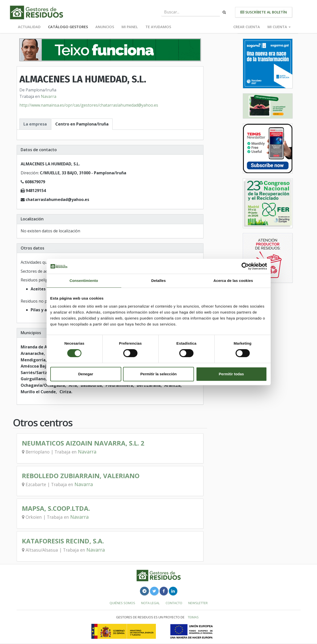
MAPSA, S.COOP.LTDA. (56, 508)
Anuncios (105, 27)
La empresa (35, 124)
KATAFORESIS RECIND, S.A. (63, 541)
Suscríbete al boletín (264, 12)
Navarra (49, 96)
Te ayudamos (158, 27)
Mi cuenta (279, 27)
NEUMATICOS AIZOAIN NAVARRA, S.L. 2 (83, 443)
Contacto (174, 603)
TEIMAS (193, 617)
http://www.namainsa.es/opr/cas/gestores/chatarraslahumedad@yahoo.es (89, 105)
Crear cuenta (247, 27)
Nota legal (150, 603)
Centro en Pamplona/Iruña (82, 124)
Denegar (86, 374)
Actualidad (29, 27)
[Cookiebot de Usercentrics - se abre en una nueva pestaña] (245, 266)
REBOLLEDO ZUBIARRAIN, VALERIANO (81, 476)
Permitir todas (231, 374)
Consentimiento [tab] (84, 281)
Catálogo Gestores (68, 27)
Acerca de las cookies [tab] (233, 281)
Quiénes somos (122, 603)
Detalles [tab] (158, 281)
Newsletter (198, 603)
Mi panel (130, 27)
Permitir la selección (159, 374)
